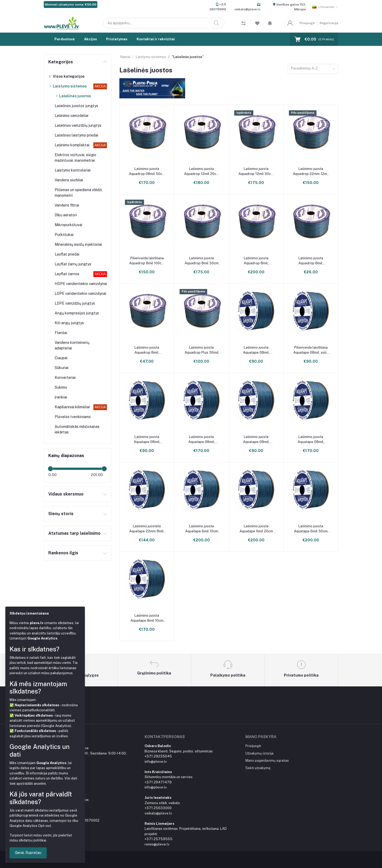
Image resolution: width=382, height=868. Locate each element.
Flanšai (61, 333)
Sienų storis (61, 514)
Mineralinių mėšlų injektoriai (78, 244)
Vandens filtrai (67, 205)
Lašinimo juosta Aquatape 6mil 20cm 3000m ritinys (256, 529)
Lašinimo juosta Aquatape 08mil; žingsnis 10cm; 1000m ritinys (256, 350)
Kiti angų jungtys (69, 323)
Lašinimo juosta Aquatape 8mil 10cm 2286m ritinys (147, 618)
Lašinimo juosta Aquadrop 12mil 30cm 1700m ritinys (256, 171)
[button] (270, 23)
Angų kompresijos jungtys (77, 313)
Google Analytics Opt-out (30, 826)
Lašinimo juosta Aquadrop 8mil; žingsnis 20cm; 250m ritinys (311, 261)
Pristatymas (117, 39)
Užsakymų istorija (259, 753)
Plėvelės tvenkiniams (73, 417)
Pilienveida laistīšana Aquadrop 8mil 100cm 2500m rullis (147, 261)
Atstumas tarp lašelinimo (74, 533)
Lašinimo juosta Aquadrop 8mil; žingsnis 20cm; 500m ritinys (147, 350)
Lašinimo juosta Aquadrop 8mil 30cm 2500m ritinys (202, 261)
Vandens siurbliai (69, 180)
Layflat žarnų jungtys (73, 264)
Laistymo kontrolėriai (73, 170)
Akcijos (90, 39)
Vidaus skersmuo (66, 494)
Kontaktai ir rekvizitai (156, 39)
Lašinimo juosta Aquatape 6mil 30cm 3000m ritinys (311, 529)
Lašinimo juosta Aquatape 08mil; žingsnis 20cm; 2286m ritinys (202, 439)
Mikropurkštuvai (68, 225)
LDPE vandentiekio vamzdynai (80, 293)
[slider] (50, 469)
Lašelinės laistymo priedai (76, 135)
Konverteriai (65, 378)
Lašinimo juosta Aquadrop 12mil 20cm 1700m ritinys (202, 171)
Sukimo (61, 387)
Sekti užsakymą (258, 768)
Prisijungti (307, 23)
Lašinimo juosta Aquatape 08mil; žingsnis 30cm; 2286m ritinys (311, 439)
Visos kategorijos (66, 76)
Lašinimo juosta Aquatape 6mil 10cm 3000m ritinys (202, 529)
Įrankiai (61, 397)
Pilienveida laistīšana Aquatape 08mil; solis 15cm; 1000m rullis (311, 350)
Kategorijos (61, 62)
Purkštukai (64, 235)
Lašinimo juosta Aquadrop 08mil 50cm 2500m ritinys (147, 171)
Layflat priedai (67, 254)
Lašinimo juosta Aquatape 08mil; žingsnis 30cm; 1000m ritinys (256, 439)
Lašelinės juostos (73, 96)
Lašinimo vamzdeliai (71, 116)
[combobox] (313, 69)
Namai (125, 57)
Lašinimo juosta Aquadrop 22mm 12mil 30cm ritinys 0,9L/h (311, 171)
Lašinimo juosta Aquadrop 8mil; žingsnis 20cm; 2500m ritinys (256, 261)
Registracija (329, 23)
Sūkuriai (62, 368)
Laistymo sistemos (68, 86)
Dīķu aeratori (66, 215)
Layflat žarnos (67, 274)
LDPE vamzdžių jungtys (75, 303)
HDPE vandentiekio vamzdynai (81, 284)
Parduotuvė (65, 39)
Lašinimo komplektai (72, 145)
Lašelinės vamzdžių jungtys (78, 125)
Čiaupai (61, 358)
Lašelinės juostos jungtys (76, 106)
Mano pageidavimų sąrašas (267, 760)
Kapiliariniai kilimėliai (72, 407)
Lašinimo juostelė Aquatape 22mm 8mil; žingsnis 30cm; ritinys (147, 529)
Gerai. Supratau (28, 853)
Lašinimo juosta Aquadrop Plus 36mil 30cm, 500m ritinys (202, 350)
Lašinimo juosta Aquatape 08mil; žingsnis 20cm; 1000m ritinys (147, 439)
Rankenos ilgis (63, 553)
